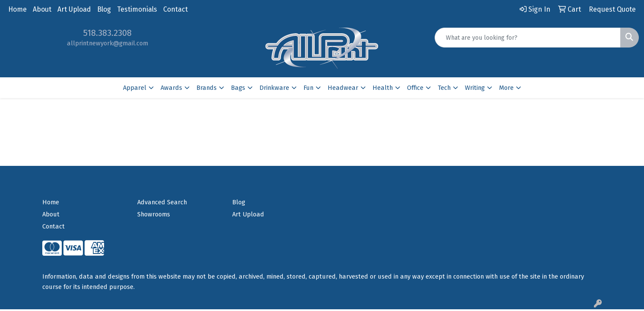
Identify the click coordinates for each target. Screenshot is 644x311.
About (42, 9)
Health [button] (383, 88)
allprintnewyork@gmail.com (107, 43)
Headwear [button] (343, 88)
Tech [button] (444, 88)
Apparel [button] (135, 88)
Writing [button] (475, 88)
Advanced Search (162, 202)
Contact (175, 9)
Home (17, 9)
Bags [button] (238, 88)
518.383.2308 (107, 33)
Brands (207, 88)
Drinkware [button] (274, 88)
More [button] (506, 88)
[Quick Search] (528, 38)
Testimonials (137, 9)
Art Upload (74, 9)
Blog (104, 9)
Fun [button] (308, 88)
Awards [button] (171, 88)
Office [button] (415, 88)
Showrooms (154, 214)
